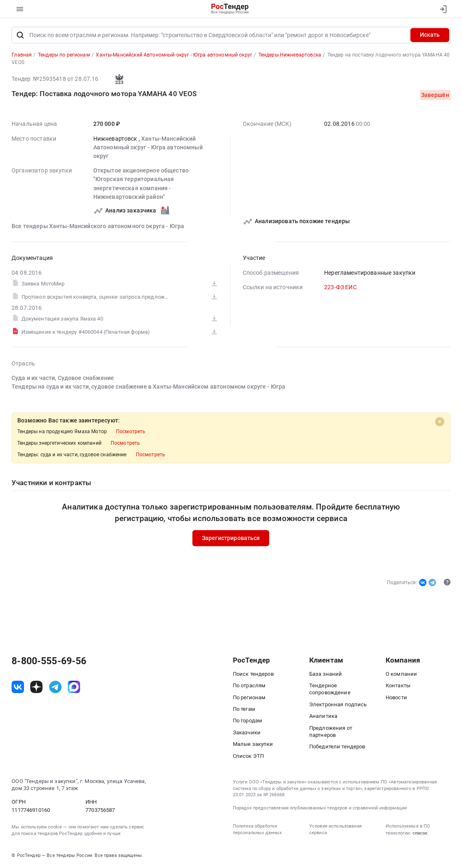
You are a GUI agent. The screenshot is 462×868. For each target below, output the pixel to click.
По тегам (244, 709)
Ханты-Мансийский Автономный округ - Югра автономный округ (148, 147)
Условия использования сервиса (335, 829)
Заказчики (247, 732)
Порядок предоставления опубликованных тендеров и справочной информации (320, 808)
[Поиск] (20, 35)
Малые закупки (253, 744)
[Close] (440, 422)
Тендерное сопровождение (330, 689)
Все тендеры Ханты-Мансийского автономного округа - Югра (98, 226)
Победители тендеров (337, 747)
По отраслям (249, 685)
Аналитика (323, 716)
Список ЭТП (249, 756)
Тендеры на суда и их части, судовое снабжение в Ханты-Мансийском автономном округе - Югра (148, 387)
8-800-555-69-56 (49, 662)
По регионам (249, 697)
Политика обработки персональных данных (257, 829)
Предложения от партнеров (331, 731)
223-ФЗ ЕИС (340, 287)
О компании (402, 674)
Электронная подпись (338, 704)
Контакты (398, 685)
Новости (396, 697)
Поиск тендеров (253, 674)
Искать (430, 35)
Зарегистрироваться (231, 538)
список (420, 833)
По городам (248, 721)
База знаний (326, 674)
